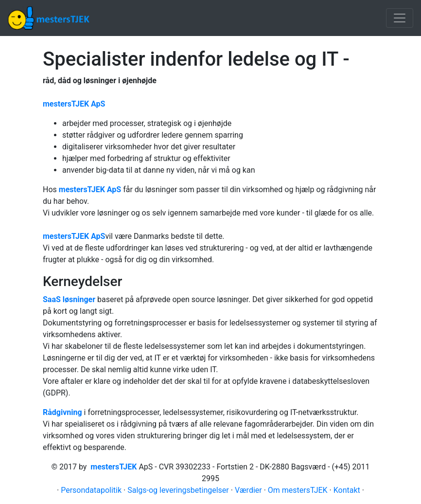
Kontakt (347, 490)
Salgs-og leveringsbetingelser (178, 490)
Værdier (248, 490)
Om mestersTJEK (298, 490)
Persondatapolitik (91, 490)
